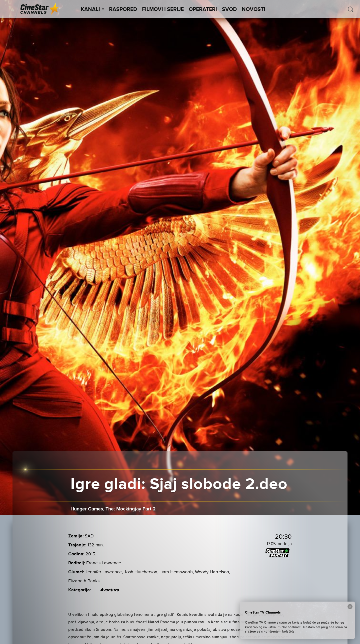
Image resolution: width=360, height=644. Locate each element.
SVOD (229, 9)
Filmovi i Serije (163, 9)
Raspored (123, 9)
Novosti (253, 9)
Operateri (203, 9)
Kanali (92, 9)
